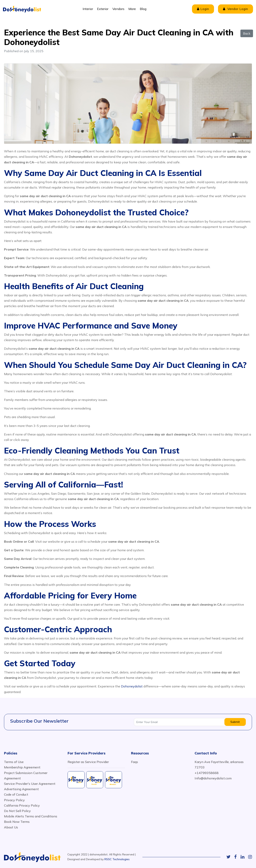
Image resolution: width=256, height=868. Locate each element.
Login (203, 9)
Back (247, 33)
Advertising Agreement (21, 789)
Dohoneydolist (132, 686)
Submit (235, 722)
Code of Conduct (16, 794)
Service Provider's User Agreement (30, 784)
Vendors (118, 9)
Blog (143, 9)
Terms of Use (14, 762)
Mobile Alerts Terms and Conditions (31, 816)
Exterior (103, 9)
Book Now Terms (17, 822)
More (132, 9)
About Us (11, 827)
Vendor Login (235, 9)
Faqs (134, 762)
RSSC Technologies (117, 859)
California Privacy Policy (22, 805)
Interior (88, 9)
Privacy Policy (14, 800)
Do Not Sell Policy (17, 811)
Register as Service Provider (88, 762)
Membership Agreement (22, 767)
